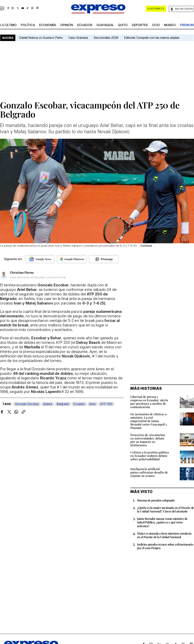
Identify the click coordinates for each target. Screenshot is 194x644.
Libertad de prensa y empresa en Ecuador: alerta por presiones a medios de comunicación (149, 402)
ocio (156, 25)
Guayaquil (105, 25)
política (28, 25)
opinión (67, 25)
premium (187, 25)
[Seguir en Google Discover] (72, 259)
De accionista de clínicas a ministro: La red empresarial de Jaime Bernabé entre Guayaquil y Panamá (149, 421)
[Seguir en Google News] (40, 259)
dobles (48, 404)
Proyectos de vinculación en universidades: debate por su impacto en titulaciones (148, 440)
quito (123, 25)
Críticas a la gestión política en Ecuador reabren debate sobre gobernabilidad (150, 456)
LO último (9, 25)
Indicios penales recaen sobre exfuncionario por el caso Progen (165, 546)
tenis (92, 404)
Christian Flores (22, 273)
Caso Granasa (78, 38)
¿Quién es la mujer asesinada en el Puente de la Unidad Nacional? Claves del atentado (165, 509)
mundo (170, 25)
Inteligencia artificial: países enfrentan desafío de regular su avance (149, 472)
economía (48, 25)
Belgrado (63, 404)
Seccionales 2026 (106, 38)
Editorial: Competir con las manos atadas (152, 38)
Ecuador (85, 25)
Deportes (140, 25)
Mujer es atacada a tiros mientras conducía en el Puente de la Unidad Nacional (164, 535)
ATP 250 (106, 404)
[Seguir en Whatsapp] (104, 259)
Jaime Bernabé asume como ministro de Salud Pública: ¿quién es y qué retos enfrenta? (162, 522)
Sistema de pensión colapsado (156, 500)
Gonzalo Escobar (27, 404)
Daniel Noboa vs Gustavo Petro (41, 38)
